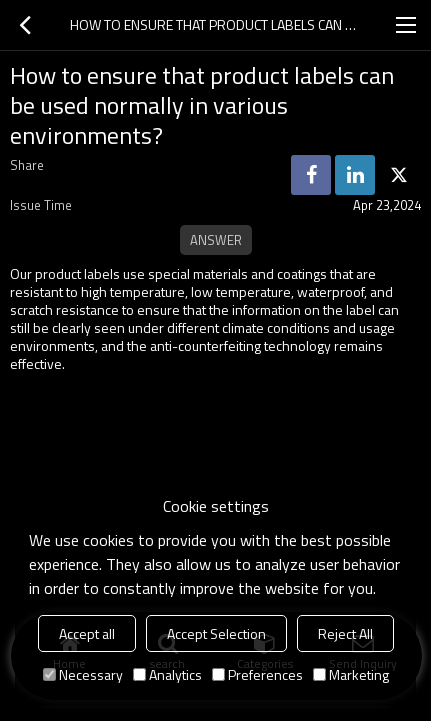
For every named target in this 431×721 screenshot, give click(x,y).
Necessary (83, 674)
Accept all (87, 633)
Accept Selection (216, 633)
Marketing (351, 674)
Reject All (345, 633)
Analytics (167, 674)
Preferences (257, 674)
